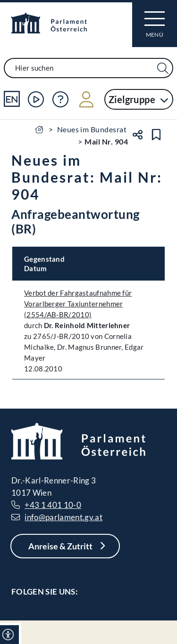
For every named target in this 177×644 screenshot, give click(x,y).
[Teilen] (137, 135)
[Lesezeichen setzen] (156, 135)
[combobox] (88, 68)
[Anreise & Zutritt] (65, 546)
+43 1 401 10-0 (53, 505)
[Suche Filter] (163, 68)
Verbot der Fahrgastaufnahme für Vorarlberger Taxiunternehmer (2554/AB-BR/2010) (78, 304)
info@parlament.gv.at (63, 517)
